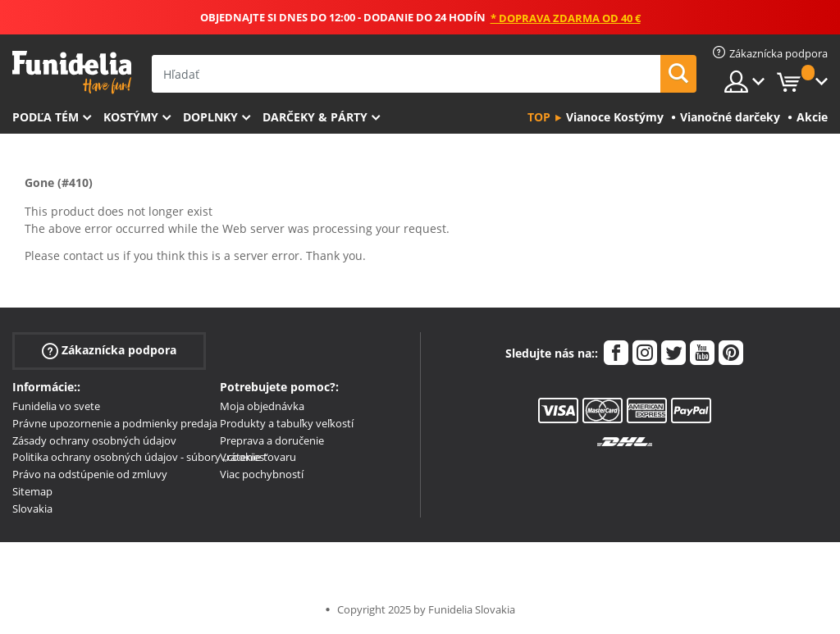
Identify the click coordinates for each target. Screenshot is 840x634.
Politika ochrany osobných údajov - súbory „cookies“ (140, 457)
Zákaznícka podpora (109, 351)
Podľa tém (46, 117)
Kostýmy (131, 117)
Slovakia (32, 509)
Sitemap (32, 491)
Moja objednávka (262, 406)
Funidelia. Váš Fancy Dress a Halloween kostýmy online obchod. (72, 73)
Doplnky (210, 117)
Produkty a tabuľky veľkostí (287, 423)
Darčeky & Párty (315, 117)
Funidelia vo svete (56, 406)
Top (539, 117)
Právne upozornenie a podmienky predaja (115, 423)
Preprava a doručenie (272, 440)
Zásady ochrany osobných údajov (94, 440)
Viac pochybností (262, 474)
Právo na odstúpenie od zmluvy (90, 474)
